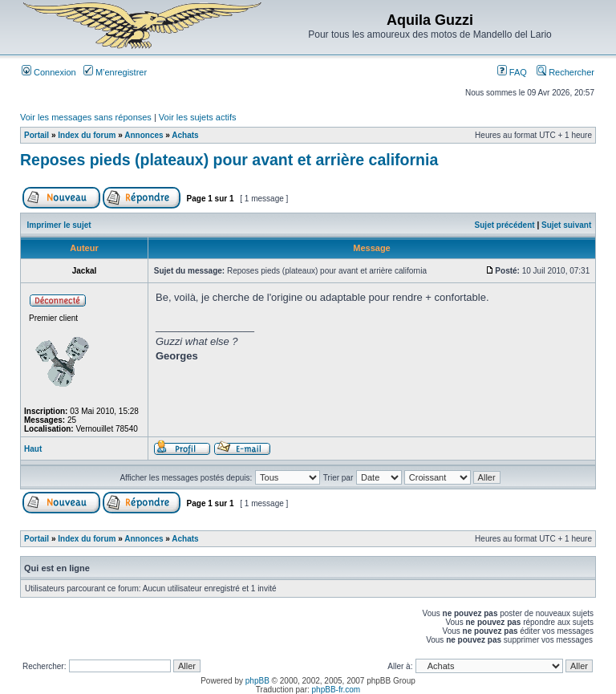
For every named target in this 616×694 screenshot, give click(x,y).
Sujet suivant (566, 225)
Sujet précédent (505, 225)
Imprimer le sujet (59, 225)
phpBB (257, 681)
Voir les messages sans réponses (86, 117)
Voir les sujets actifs (198, 117)
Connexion (49, 72)
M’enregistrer (115, 72)
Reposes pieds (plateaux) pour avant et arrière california (229, 160)
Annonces (144, 135)
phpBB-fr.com (336, 690)
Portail (36, 135)
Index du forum (87, 135)
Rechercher (565, 72)
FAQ (512, 72)
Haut (33, 449)
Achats (185, 135)
